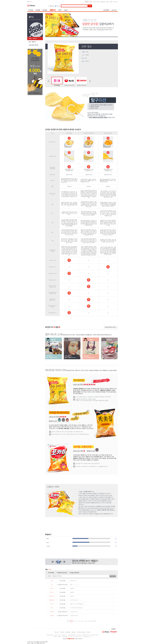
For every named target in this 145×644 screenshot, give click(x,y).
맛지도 (107, 2)
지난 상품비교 (32, 42)
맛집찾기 (91, 2)
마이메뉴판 (103, 2)
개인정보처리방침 (81, 632)
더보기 (115, 2)
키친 (95, 2)
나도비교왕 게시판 (33, 45)
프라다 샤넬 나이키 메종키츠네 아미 (36, 643)
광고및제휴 (68, 632)
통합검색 (52, 6)
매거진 (98, 2)
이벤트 (111, 2)
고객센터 (88, 632)
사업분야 (62, 632)
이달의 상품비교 (33, 39)
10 (91, 621)
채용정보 (74, 632)
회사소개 (57, 632)
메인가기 (29, 2)
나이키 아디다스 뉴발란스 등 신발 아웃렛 (37, 642)
